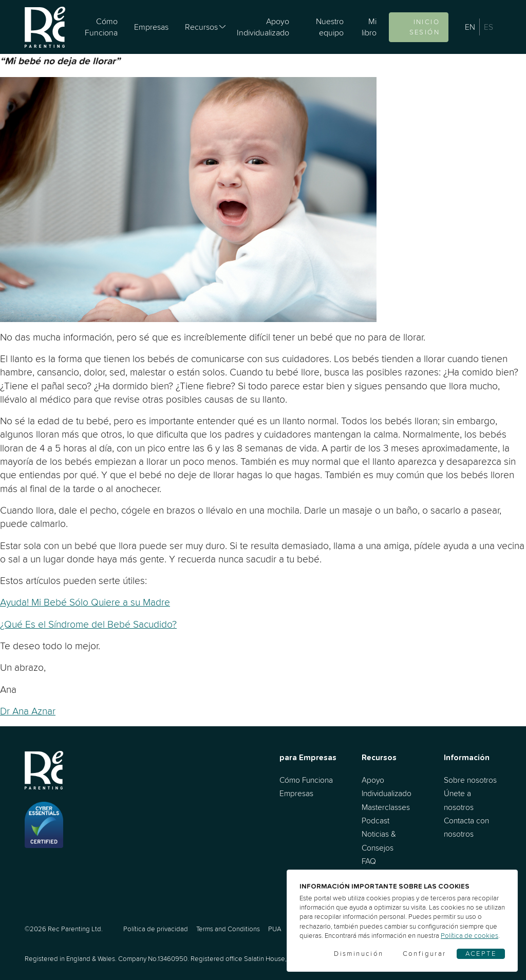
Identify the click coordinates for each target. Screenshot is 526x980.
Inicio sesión (425, 27)
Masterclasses (386, 807)
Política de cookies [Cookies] (469, 936)
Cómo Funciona (101, 27)
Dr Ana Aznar (28, 711)
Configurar (425, 954)
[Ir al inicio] (45, 27)
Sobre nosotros (470, 780)
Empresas (151, 27)
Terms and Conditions (228, 929)
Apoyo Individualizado (263, 27)
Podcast (375, 821)
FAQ (369, 861)
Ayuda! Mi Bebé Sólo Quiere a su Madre (85, 602)
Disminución (359, 954)
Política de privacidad (156, 929)
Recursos (201, 27)
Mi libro (369, 27)
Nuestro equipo (330, 27)
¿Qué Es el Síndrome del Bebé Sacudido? (88, 624)
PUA (275, 929)
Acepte (481, 954)
